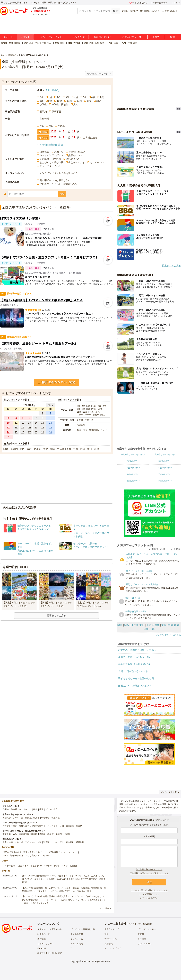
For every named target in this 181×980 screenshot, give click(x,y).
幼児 (99, 101)
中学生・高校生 (60, 104)
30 (50, 432)
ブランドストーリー (147, 929)
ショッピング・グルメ (51, 155)
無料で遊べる (25, 826)
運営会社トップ (112, 929)
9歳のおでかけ (165, 481)
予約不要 (56, 112)
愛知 (62, 43)
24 (8, 432)
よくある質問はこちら (149, 894)
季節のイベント (74, 159)
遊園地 (6, 809)
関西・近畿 (26, 449)
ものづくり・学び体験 (51, 162)
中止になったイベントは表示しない (59, 184)
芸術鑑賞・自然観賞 (50, 159)
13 (29, 423)
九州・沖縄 (127, 43)
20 (29, 428)
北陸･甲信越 (153, 625)
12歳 (79, 101)
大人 (76, 104)
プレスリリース (145, 944)
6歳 (93, 97)
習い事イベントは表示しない (55, 180)
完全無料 (44, 119)
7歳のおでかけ (165, 474)
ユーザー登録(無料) (159, 3)
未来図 (141, 934)
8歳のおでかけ (133, 481)
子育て (156, 37)
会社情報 (142, 939)
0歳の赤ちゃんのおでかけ (133, 455)
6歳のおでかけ (133, 474)
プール (48, 809)
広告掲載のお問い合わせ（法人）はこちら (149, 873)
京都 (97, 43)
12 (23, 423)
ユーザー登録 (9, 866)
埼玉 (49, 43)
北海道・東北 (7, 43)
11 (16, 423)
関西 (86, 43)
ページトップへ (170, 792)
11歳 (69, 101)
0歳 (41, 97)
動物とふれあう (152, 11)
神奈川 (38, 43)
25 (16, 432)
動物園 (14, 809)
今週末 (61, 126)
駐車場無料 (38, 826)
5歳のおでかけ (165, 468)
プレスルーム (77, 939)
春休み (125, 11)
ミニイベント (97, 162)
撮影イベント (75, 155)
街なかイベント (77, 162)
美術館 (59, 834)
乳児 (89, 101)
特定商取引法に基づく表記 (50, 953)
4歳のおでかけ (133, 468)
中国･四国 (173, 625)
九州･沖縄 (52, 90)
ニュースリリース (46, 944)
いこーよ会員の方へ (149, 898)
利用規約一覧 (44, 934)
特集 (173, 37)
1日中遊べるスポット (171, 11)
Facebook (42, 948)
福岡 (135, 43)
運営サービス (111, 939)
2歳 (59, 97)
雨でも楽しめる (10, 834)
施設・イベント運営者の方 (50, 929)
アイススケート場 (33, 842)
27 (29, 432)
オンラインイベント (51, 37)
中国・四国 (113, 43)
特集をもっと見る (171, 266)
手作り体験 (18, 818)
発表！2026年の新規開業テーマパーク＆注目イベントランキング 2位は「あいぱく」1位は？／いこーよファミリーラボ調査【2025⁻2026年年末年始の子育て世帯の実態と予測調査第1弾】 (64, 879)
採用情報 (109, 944)
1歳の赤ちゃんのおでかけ (165, 455)
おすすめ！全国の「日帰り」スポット (138, 650)
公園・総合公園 (67, 826)
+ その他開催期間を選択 (50, 145)
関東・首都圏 (11, 449)
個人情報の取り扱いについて (149, 869)
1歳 (50, 97)
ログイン (176, 3)
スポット (8, 37)
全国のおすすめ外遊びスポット (135, 686)
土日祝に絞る (90, 138)
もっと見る (104, 908)
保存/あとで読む (138, 3)
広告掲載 (41, 939)
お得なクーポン (10, 826)
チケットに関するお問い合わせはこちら (149, 890)
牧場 (41, 809)
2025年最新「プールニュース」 (62, 852)
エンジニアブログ (113, 948)
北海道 (17, 43)
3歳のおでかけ (165, 461)
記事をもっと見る (56, 615)
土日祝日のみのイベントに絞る (57, 382)
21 (36, 428)
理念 (107, 934)
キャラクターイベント (51, 166)
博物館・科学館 (46, 834)
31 (8, 437)
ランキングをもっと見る (168, 635)
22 (43, 428)
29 (43, 432)
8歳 (41, 101)
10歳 (59, 101)
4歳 (76, 97)
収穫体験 (45, 818)
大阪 (91, 43)
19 (23, 428)
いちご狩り (59, 842)
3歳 (67, 97)
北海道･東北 (138, 625)
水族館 (67, 834)
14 (36, 423)
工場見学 (7, 818)
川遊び (79, 826)
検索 (62, 194)
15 (43, 423)
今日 (42, 126)
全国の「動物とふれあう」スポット (137, 657)
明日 (51, 126)
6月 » (50, 405)
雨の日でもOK (137, 11)
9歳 (50, 101)
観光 (56, 809)
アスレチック (51, 826)
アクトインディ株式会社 (140, 924)
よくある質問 (77, 934)
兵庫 (102, 43)
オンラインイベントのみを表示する (59, 173)
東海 (57, 43)
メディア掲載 (77, 944)
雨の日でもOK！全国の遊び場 (134, 664)
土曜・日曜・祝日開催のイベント (92, 430)
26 (23, 432)
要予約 (43, 112)
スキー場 (19, 842)
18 (16, 428)
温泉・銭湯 (8, 842)
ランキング (79, 37)
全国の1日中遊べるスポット (133, 671)
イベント (25, 37)
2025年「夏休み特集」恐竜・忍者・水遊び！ (23, 852)
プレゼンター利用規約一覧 (83, 929)
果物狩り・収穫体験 (75, 842)
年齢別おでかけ (102, 37)
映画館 (34, 834)
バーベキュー (25, 809)
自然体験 (44, 152)
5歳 (84, 97)
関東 (26, 43)
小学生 (43, 104)
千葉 (44, 43)
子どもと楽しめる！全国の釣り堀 (136, 678)
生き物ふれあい (77, 152)
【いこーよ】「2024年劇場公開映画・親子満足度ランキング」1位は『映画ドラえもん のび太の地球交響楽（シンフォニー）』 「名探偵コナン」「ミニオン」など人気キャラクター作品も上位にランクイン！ (64, 900)
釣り (35, 809)
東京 (31, 43)
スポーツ (59, 152)
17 (8, 428)
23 (50, 428)
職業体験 (56, 818)
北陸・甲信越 (74, 43)
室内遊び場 (24, 834)
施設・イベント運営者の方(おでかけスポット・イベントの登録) (48, 866)
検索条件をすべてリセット (99, 74)
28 (36, 432)
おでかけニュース (132, 37)
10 (8, 423)
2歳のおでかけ (133, 461)
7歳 (102, 97)
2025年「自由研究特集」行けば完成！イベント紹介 (26, 856)
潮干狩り (47, 842)
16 (50, 423)
